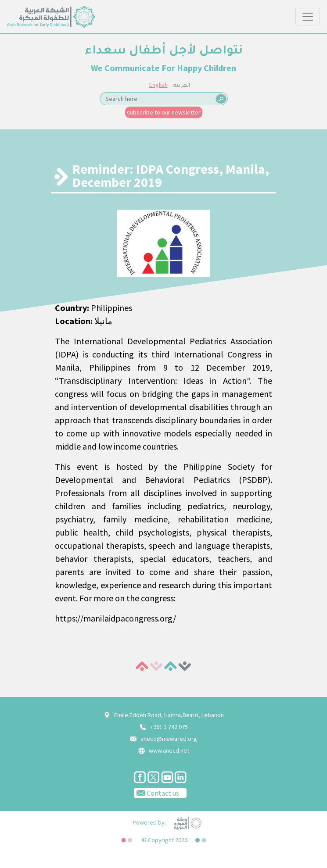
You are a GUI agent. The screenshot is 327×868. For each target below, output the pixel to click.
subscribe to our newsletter (164, 112)
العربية (182, 86)
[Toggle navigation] (308, 17)
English (158, 85)
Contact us (156, 793)
